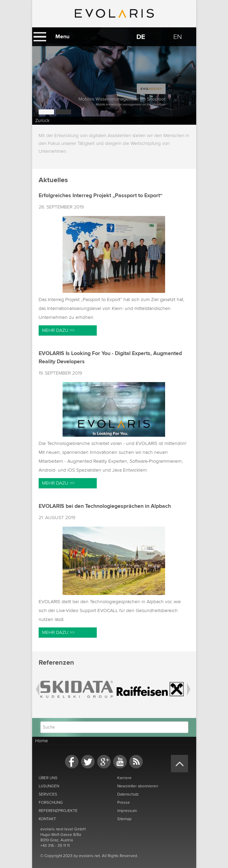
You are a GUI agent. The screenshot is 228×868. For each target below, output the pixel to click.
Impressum (127, 811)
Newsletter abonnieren (138, 786)
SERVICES (48, 794)
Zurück (42, 120)
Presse (124, 802)
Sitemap (124, 819)
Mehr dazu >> (58, 330)
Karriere (124, 778)
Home (42, 741)
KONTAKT (47, 819)
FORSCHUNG (51, 802)
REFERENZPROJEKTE (58, 811)
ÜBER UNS (48, 778)
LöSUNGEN (49, 786)
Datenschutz (128, 794)
